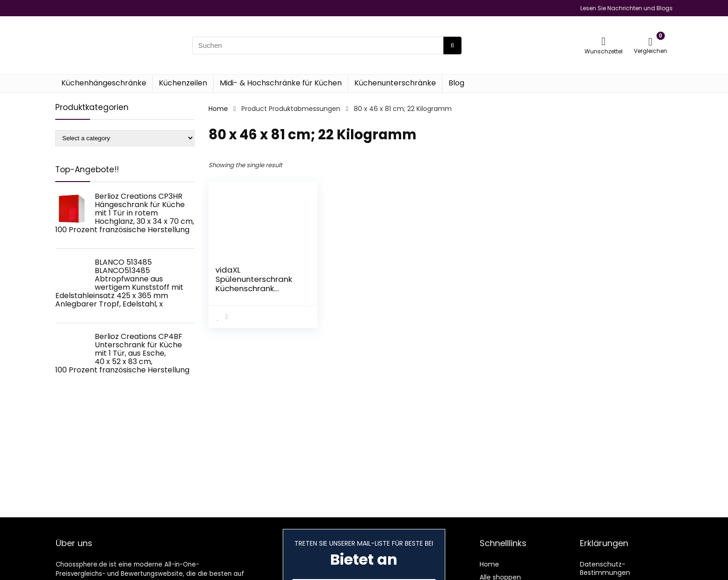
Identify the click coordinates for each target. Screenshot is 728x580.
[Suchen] (452, 46)
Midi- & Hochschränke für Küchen (281, 83)
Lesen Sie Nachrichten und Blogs (627, 8)
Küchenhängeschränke (104, 83)
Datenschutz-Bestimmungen (605, 568)
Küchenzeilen (183, 83)
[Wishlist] (604, 41)
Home (218, 109)
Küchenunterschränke (395, 83)
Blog (456, 83)
